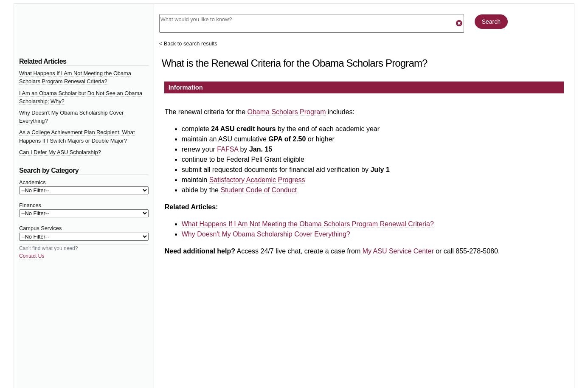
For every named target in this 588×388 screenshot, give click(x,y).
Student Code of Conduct (259, 190)
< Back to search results (188, 44)
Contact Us (32, 256)
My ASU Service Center (398, 251)
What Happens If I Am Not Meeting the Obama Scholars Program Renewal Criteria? (308, 224)
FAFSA (228, 149)
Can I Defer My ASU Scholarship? (60, 152)
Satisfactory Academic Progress (257, 180)
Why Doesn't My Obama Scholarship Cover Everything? (266, 234)
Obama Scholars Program (287, 112)
